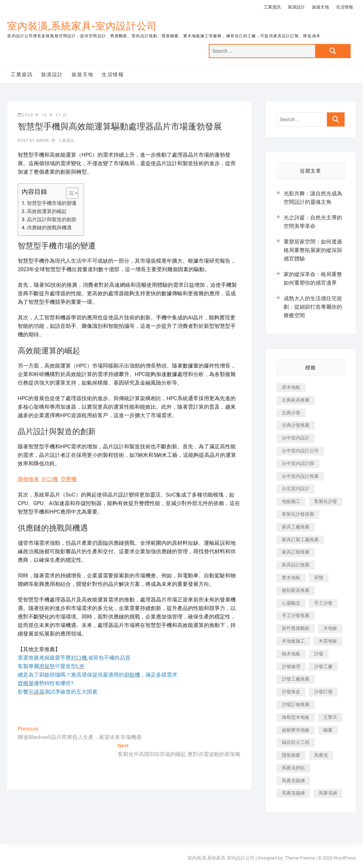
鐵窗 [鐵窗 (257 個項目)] (328, 730)
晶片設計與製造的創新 (52, 219)
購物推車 (28, 479)
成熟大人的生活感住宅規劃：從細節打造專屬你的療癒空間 (313, 307)
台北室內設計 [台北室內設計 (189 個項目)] (296, 489)
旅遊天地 (320, 7)
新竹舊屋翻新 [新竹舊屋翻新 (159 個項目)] (296, 628)
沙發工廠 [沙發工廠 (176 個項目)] (323, 667)
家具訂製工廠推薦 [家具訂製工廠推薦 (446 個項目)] (300, 540)
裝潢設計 (296, 7)
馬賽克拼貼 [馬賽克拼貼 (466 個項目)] (293, 768)
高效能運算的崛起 (47, 211)
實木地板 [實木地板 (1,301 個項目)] (291, 578)
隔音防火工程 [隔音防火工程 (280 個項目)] (296, 742)
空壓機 (69, 479)
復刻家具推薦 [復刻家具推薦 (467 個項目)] (296, 590)
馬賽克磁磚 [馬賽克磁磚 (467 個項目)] (293, 793)
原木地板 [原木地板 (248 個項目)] (291, 387)
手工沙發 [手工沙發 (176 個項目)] (323, 603)
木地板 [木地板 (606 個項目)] (330, 628)
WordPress (345, 858)
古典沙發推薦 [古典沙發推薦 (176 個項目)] (296, 425)
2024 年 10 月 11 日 (43, 115)
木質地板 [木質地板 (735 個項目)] (328, 641)
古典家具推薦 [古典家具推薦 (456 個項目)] (296, 400)
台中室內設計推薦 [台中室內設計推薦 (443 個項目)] (300, 476)
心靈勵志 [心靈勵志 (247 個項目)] (291, 603)
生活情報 (345, 7)
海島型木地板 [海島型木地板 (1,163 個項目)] (296, 717)
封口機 (50, 479)
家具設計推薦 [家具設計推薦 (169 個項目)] (296, 565)
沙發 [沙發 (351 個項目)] (319, 654)
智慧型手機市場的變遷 (52, 203)
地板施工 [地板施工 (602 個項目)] (291, 501)
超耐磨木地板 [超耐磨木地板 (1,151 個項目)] (296, 730)
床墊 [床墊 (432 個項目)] (319, 578)
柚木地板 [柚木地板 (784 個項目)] (291, 654)
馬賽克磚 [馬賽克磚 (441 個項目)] (328, 793)
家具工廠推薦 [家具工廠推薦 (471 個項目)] (296, 527)
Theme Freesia (300, 858)
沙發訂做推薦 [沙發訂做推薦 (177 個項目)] (296, 704)
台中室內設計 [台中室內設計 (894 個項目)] (296, 438)
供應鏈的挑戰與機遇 (49, 228)
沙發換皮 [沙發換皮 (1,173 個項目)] (291, 692)
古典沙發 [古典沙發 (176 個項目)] (291, 413)
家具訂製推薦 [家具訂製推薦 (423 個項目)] (296, 552)
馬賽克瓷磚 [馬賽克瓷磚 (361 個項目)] (293, 781)
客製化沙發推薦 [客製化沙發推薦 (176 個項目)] (298, 514)
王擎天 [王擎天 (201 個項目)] (330, 717)
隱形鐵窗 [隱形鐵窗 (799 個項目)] (291, 755)
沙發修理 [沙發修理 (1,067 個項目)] (291, 667)
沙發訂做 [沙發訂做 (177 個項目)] (323, 692)
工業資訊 (272, 7)
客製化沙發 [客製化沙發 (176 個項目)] (326, 501)
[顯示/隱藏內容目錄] (69, 193)
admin (42, 141)
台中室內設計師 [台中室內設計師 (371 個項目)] (298, 463)
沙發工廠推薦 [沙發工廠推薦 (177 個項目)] (296, 679)
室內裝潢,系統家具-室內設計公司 (82, 26)
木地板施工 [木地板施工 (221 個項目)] (293, 641)
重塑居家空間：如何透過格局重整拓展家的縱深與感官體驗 (313, 250)
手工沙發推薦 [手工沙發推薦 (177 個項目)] (296, 615)
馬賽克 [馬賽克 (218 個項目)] (321, 755)
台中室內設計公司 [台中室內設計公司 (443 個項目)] (300, 451)
